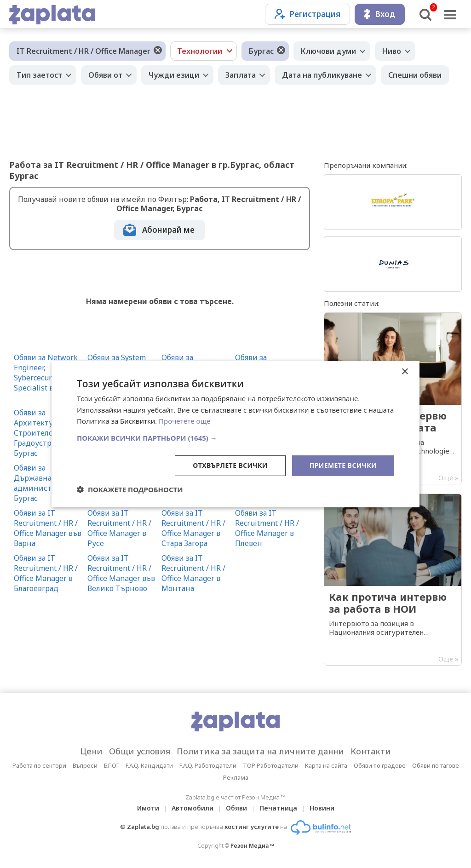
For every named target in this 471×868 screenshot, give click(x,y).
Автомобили (192, 808)
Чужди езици (174, 75)
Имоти (148, 808)
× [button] (405, 371)
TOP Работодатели (271, 765)
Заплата (241, 75)
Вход (380, 14)
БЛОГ (112, 765)
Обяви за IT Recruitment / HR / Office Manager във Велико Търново (121, 573)
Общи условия (140, 751)
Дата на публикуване (322, 75)
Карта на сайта (326, 765)
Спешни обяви (415, 75)
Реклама (236, 777)
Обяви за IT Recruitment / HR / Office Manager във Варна (48, 528)
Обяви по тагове (436, 765)
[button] (235, 438)
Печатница (278, 808)
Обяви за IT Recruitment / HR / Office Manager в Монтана (193, 573)
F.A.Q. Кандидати (149, 765)
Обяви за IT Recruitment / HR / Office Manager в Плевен (267, 528)
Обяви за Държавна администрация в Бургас (47, 483)
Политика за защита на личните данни (260, 751)
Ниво (392, 51)
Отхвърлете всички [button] (230, 465)
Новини (322, 808)
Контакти (371, 751)
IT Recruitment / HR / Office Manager (83, 51)
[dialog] (235, 434)
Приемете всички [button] (343, 465)
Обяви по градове (380, 765)
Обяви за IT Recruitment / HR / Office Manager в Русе (119, 528)
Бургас (261, 51)
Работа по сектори (39, 765)
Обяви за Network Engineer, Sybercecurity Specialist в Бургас (46, 373)
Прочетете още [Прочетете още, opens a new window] (184, 421)
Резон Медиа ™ (252, 846)
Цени (91, 751)
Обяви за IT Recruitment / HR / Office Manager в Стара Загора (193, 528)
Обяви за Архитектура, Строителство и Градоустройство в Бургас (48, 433)
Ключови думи (328, 51)
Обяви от (105, 75)
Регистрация (307, 14)
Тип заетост (39, 75)
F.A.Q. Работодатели (208, 765)
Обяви (236, 808)
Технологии (200, 51)
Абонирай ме (168, 230)
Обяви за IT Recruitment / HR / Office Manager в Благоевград (46, 573)
